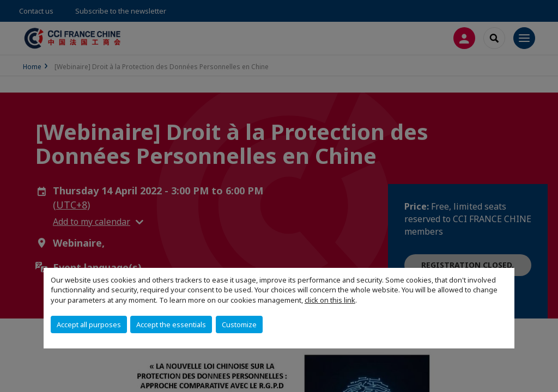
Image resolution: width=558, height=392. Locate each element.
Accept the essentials (171, 324)
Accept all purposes (89, 324)
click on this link (330, 300)
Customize (239, 324)
